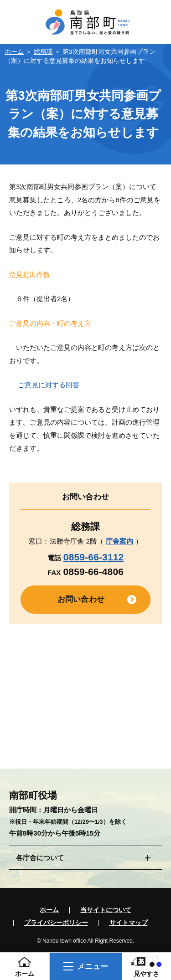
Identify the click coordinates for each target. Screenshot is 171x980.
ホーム (14, 52)
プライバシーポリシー (56, 923)
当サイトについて (106, 910)
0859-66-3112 (94, 557)
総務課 (43, 52)
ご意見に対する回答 (49, 385)
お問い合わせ (81, 599)
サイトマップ (129, 923)
